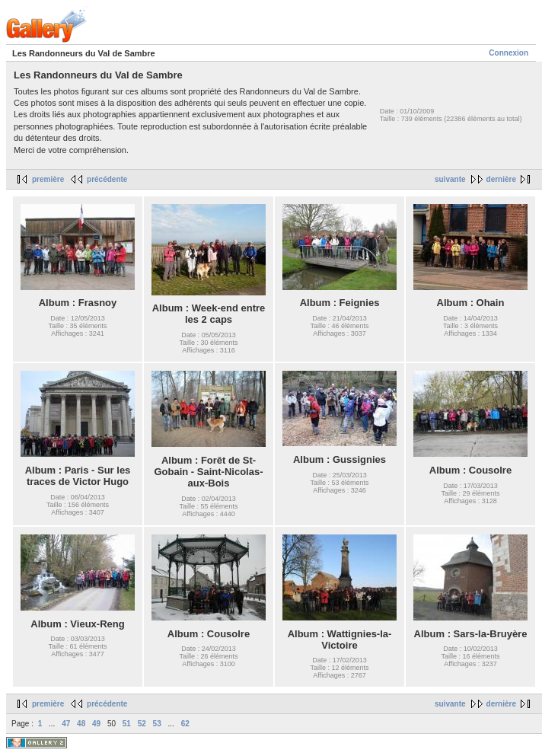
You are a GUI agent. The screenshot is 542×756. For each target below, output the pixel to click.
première (48, 179)
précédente (107, 179)
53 (157, 724)
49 (96, 724)
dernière (501, 179)
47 (66, 724)
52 (142, 724)
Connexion (509, 53)
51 (127, 724)
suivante (450, 179)
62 (185, 724)
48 (81, 724)
